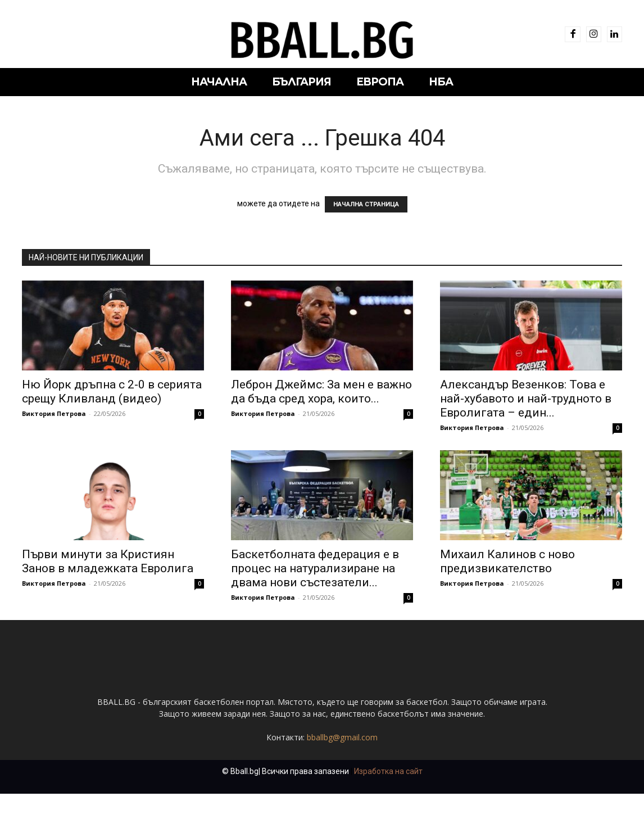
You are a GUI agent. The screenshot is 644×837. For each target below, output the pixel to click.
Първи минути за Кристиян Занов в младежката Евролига (108, 561)
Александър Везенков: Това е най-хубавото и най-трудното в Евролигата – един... (526, 399)
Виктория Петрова (54, 413)
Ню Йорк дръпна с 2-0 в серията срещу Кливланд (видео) (112, 392)
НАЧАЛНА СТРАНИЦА (366, 204)
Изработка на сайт (388, 815)
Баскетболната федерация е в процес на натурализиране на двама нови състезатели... (315, 568)
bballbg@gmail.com (342, 781)
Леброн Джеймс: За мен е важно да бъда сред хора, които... (321, 392)
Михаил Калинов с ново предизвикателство (507, 561)
